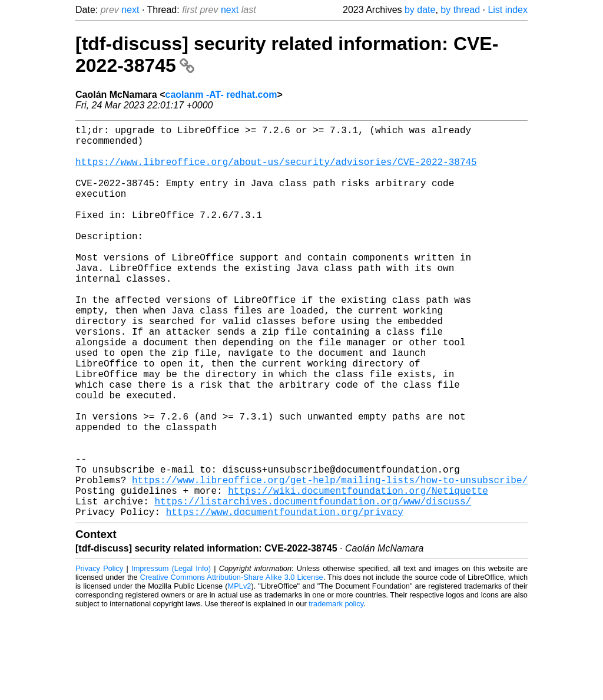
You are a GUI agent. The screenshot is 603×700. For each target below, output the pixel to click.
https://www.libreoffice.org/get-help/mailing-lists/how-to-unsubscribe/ (330, 560)
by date (420, 10)
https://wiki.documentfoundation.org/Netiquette (358, 573)
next (130, 10)
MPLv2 (240, 673)
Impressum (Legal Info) (171, 656)
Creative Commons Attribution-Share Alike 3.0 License (232, 664)
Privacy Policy (99, 656)
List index (508, 10)
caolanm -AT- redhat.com (221, 95)
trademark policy (336, 691)
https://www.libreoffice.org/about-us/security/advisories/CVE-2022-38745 (276, 171)
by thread (460, 10)
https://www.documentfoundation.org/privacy (285, 599)
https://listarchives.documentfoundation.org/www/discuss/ (313, 586)
